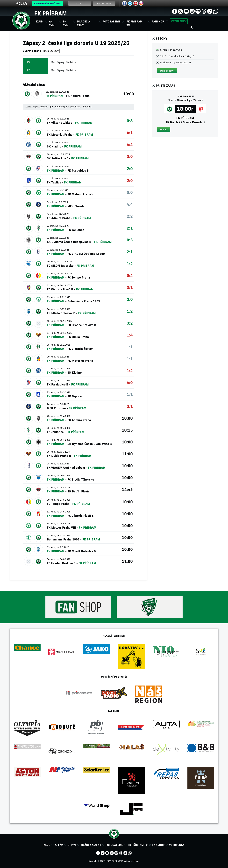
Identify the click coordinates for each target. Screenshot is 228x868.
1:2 (130, 264)
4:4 (130, 204)
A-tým (59, 845)
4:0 (130, 382)
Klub (47, 845)
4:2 (130, 144)
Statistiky (71, 62)
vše (68, 107)
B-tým (72, 845)
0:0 (130, 192)
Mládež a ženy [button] (84, 23)
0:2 (130, 276)
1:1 (130, 347)
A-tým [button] (52, 23)
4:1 (130, 133)
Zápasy (61, 62)
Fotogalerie (112, 21)
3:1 (130, 287)
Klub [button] (39, 21)
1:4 (130, 335)
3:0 (130, 156)
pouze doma (42, 107)
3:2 (130, 323)
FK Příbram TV (134, 23)
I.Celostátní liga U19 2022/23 (176, 63)
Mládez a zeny (91, 845)
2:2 (130, 216)
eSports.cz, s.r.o (132, 861)
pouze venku (57, 107)
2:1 (130, 228)
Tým (53, 62)
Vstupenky (179, 21)
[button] (167, 71)
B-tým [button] (66, 23)
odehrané (76, 107)
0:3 (130, 121)
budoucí (87, 107)
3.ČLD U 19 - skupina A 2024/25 (177, 56)
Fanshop (158, 21)
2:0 (130, 169)
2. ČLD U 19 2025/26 (171, 50)
